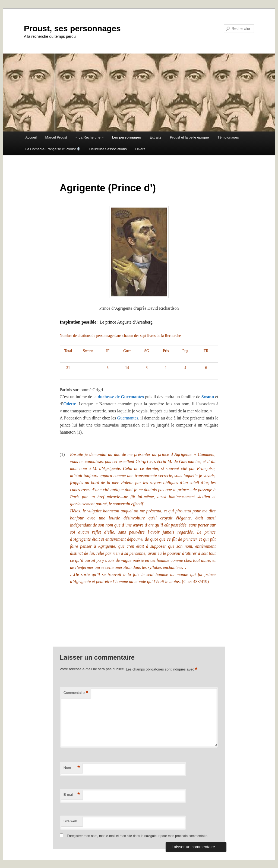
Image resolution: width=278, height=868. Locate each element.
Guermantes (128, 418)
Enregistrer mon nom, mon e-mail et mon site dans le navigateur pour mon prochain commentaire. (138, 836)
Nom (72, 768)
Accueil (31, 137)
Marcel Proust (56, 137)
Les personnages (126, 137)
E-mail (72, 795)
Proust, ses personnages (72, 28)
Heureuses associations (108, 149)
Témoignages (228, 137)
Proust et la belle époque (189, 137)
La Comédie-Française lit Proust (53, 149)
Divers (140, 149)
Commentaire (76, 693)
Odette (69, 404)
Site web (70, 821)
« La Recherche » (89, 137)
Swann (207, 397)
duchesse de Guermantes (121, 397)
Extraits (155, 137)
